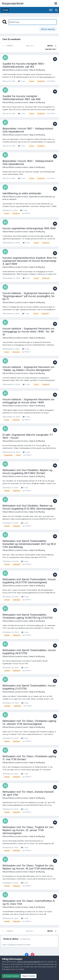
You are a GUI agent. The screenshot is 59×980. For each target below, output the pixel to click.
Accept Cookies (11, 976)
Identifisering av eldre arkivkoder (22, 193)
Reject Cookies (29, 976)
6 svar (25, 488)
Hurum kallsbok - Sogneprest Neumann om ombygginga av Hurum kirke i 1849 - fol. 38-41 (29, 332)
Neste (50, 46)
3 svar (22, 178)
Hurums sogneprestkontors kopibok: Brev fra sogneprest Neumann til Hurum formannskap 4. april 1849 (29, 261)
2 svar (22, 113)
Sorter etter (51, 49)
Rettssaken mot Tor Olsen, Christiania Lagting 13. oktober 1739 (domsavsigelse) (29, 722)
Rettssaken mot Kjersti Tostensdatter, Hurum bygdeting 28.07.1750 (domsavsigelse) (29, 581)
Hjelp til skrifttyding (37, 70)
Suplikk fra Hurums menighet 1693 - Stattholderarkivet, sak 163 (24, 65)
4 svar (22, 146)
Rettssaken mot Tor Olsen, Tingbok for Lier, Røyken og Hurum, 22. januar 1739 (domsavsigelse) (28, 830)
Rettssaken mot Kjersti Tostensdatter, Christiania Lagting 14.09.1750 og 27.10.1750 (27, 616)
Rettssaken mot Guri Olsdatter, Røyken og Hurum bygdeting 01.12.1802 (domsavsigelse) (29, 507)
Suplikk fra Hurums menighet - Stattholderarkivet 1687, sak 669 (21, 98)
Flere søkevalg (48, 29)
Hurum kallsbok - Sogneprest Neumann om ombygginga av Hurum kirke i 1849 (28, 401)
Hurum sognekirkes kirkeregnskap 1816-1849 (29, 228)
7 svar (26, 313)
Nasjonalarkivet (13, 3)
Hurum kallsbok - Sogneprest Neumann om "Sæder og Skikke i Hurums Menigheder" (28, 369)
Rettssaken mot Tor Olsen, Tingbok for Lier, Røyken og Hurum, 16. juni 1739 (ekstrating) (28, 867)
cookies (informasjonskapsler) (29, 962)
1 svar (25, 668)
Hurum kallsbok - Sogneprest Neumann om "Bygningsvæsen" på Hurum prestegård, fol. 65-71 (29, 296)
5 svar (22, 81)
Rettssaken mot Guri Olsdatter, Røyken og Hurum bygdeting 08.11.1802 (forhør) (27, 472)
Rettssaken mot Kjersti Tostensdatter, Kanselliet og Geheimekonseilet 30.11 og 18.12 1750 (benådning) (29, 544)
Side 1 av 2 (30, 46)
